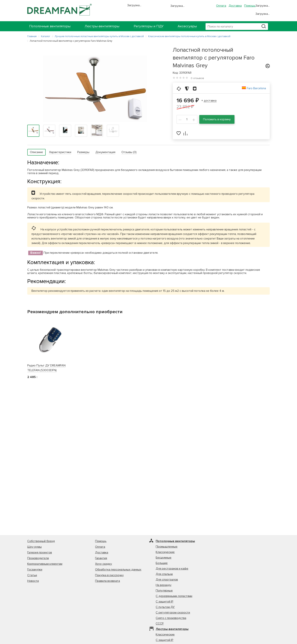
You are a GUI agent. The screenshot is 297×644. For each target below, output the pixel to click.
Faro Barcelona (256, 88)
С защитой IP (165, 602)
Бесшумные (164, 558)
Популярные (164, 591)
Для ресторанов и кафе (172, 569)
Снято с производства (171, 618)
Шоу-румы (34, 547)
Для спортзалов (167, 580)
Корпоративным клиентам (45, 564)
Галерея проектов (40, 552)
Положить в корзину (217, 119)
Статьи (32, 575)
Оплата (221, 6)
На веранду (164, 585)
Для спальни (164, 574)
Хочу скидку (104, 564)
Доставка (235, 6)
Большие (162, 563)
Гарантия (101, 558)
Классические (165, 552)
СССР (160, 624)
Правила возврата (107, 581)
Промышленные (167, 547)
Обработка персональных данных (118, 570)
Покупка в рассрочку (109, 575)
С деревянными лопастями (174, 596)
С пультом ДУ (165, 607)
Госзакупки (35, 570)
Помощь (250, 6)
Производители (38, 558)
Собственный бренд (41, 541)
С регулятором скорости (173, 613)
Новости (33, 581)
